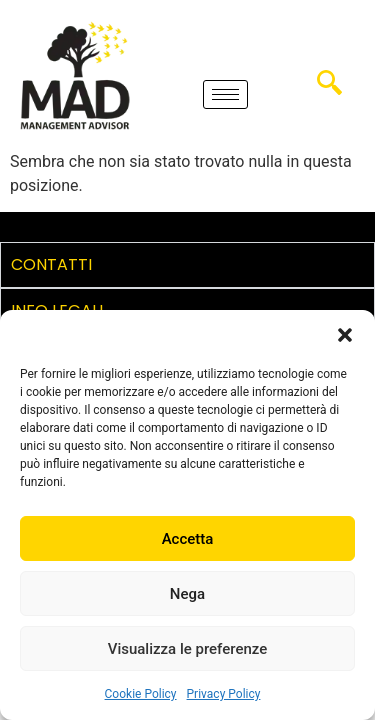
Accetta (188, 539)
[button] (345, 335)
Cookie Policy (141, 694)
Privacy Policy (224, 694)
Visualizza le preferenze (188, 649)
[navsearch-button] (329, 90)
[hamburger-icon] (225, 94)
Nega (187, 594)
